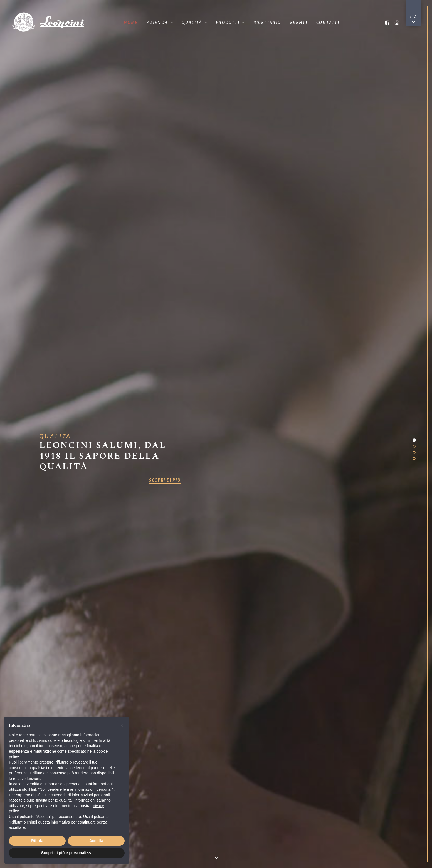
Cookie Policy (360, 847)
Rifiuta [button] (37, 841)
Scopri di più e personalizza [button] (67, 853)
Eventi (299, 23)
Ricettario (267, 23)
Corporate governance (216, 846)
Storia (162, 333)
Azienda (160, 23)
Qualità (194, 23)
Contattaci (324, 605)
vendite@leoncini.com (168, 789)
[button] (122, 725)
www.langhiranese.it (360, 788)
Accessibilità (216, 855)
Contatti (328, 23)
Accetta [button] (96, 841)
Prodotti (230, 23)
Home (131, 23)
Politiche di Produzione (270, 330)
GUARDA (324, 217)
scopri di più (165, 146)
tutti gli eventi (108, 593)
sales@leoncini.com (264, 749)
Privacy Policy (360, 835)
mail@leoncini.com (168, 748)
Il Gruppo (53, 333)
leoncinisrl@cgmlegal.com (264, 781)
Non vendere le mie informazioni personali (76, 789)
